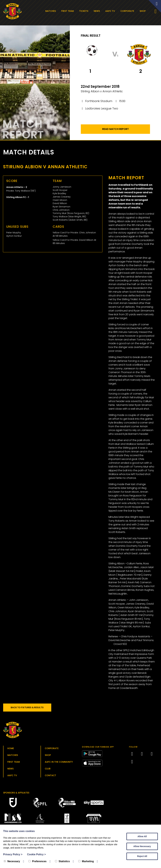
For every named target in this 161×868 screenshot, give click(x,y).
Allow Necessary (142, 846)
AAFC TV (111, 11)
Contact (50, 777)
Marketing (86, 861)
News (98, 11)
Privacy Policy (13, 854)
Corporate (128, 11)
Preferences (37, 861)
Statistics (62, 861)
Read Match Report (115, 131)
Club (48, 770)
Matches (51, 11)
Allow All (142, 836)
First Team (68, 11)
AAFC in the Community (59, 763)
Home (11, 750)
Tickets (85, 11)
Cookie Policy (36, 854)
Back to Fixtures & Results (30, 709)
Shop (144, 11)
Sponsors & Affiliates (16, 794)
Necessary (12, 861)
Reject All (142, 856)
